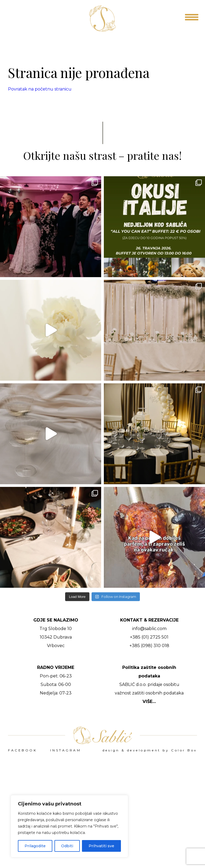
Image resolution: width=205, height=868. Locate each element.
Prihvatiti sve (101, 846)
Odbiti (67, 846)
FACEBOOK (22, 750)
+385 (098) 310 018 (149, 646)
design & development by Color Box (150, 750)
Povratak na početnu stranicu (40, 89)
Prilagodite (35, 846)
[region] (69, 826)
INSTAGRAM (66, 750)
